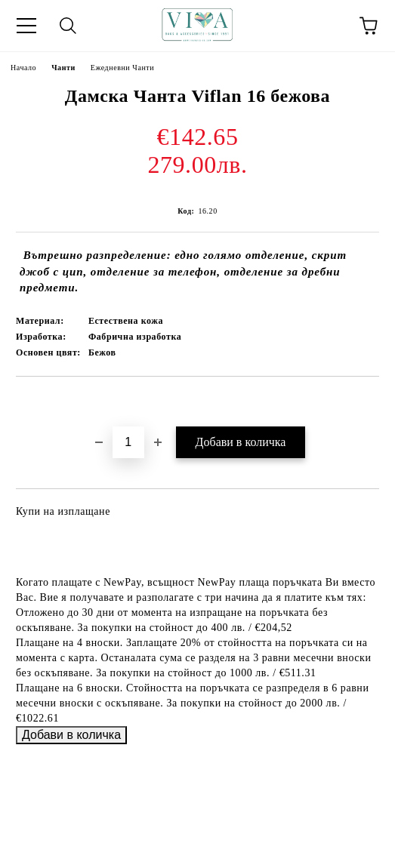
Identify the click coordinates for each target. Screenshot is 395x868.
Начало (23, 68)
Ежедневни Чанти (122, 68)
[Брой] (128, 442)
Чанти (63, 68)
